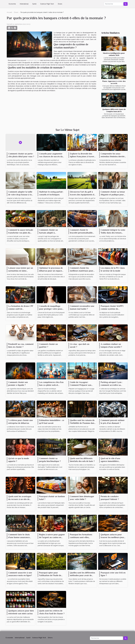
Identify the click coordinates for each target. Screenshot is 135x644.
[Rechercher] (113, 4)
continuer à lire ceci (33, 60)
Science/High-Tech (47, 4)
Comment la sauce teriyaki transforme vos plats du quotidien (21, 233)
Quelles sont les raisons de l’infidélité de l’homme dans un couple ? (83, 423)
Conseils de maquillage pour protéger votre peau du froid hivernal (51, 309)
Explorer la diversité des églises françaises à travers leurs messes (82, 156)
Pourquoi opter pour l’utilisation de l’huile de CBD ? (50, 575)
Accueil (9, 12)
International (24, 4)
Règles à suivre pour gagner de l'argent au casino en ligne (52, 537)
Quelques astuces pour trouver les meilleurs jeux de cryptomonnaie (112, 537)
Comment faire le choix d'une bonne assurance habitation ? (19, 537)
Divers (60, 4)
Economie (12, 4)
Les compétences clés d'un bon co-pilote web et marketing (51, 385)
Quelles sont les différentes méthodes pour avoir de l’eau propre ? (82, 575)
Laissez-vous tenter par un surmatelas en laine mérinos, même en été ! (21, 271)
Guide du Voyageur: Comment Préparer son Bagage (81, 385)
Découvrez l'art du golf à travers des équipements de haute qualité (83, 195)
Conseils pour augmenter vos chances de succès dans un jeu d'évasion (52, 156)
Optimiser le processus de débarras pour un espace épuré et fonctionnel (51, 271)
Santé (34, 4)
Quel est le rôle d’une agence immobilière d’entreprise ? (110, 461)
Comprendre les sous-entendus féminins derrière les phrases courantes (113, 156)
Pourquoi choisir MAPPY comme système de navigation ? (112, 309)
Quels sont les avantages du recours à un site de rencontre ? (20, 499)
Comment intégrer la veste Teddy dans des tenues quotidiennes (113, 233)
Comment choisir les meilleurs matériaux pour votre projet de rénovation (82, 271)
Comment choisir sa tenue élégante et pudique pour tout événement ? (113, 195)
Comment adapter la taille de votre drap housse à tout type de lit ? (21, 195)
